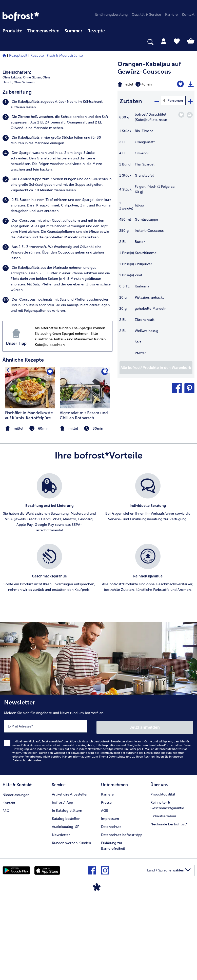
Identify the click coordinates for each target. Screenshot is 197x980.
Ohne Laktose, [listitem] (12, 164)
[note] (85, 515)
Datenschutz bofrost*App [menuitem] (122, 919)
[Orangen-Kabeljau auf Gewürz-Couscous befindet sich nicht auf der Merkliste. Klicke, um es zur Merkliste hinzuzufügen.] (181, 84)
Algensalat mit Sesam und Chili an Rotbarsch (84, 502)
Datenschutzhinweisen (27, 845)
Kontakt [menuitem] (188, 15)
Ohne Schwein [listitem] (24, 169)
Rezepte (37, 56)
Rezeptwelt (18, 56)
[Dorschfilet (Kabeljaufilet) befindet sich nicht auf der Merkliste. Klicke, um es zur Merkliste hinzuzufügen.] (181, 113)
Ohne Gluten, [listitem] (32, 164)
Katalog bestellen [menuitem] (66, 903)
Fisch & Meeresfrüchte (65, 56)
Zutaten (131, 101)
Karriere (107, 878)
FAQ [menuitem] (6, 895)
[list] (98, 624)
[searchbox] (6, 42)
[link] (21, 16)
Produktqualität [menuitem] (163, 878)
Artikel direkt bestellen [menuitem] (70, 878)
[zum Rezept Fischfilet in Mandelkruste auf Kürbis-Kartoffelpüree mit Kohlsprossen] (30, 474)
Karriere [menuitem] (171, 15)
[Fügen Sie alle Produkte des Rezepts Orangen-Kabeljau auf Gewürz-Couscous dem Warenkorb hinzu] (156, 366)
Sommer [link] (73, 31)
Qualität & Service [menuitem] (146, 15)
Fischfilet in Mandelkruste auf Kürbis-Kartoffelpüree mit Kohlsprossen (29, 502)
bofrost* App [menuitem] (62, 887)
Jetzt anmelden (145, 812)
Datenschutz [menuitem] (111, 911)
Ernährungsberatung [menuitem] (111, 15)
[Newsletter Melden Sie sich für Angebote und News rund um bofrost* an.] (98, 820)
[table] (156, 235)
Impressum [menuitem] (110, 903)
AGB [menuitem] (105, 895)
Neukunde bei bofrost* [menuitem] (169, 908)
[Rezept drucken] (191, 84)
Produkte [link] (12, 31)
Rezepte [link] (96, 31)
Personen (175, 101)
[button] (177, 387)
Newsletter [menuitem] (61, 919)
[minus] (156, 101)
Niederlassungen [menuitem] (16, 878)
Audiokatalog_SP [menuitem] (66, 911)
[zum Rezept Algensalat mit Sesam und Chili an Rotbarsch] (85, 474)
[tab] (164, 41)
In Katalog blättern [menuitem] (67, 895)
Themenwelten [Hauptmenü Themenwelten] (43, 31)
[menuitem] (12, 30)
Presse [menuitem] (106, 887)
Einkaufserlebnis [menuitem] (163, 900)
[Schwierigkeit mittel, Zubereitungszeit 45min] (142, 84)
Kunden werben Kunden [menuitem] (71, 927)
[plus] (190, 101)
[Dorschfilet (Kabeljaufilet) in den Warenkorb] (190, 114)
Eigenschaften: (17, 159)
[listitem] (57, 191)
